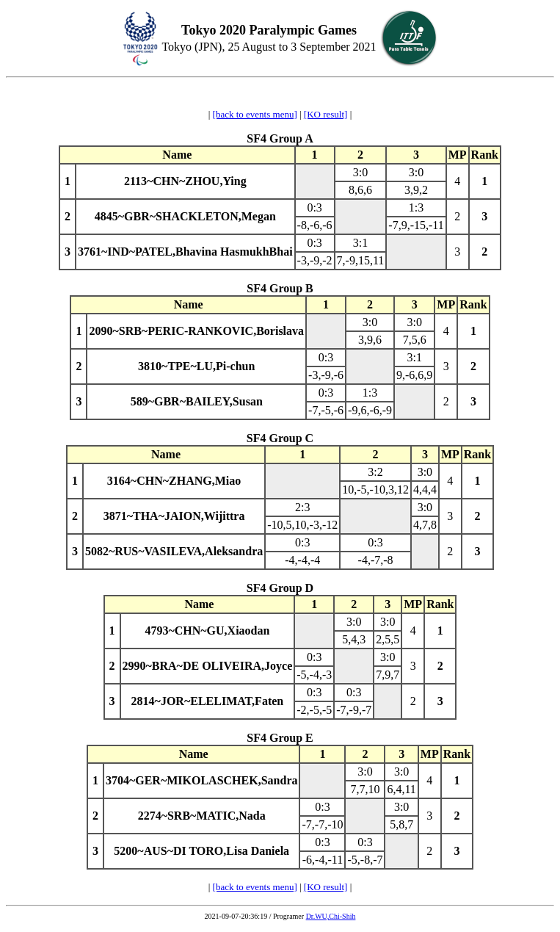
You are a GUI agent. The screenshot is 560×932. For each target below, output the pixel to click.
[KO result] (326, 114)
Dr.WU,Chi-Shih (331, 916)
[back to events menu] (255, 114)
